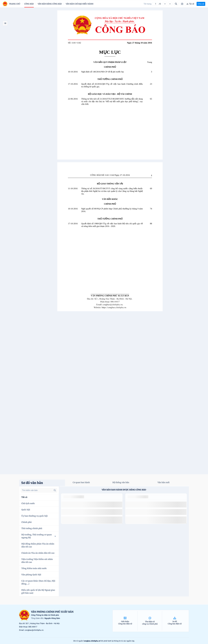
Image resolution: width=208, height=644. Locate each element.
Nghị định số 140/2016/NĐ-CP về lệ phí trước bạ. (103, 72)
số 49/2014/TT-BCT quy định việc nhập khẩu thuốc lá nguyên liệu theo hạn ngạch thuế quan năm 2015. (89, 504)
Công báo (29, 4)
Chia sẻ (201, 4)
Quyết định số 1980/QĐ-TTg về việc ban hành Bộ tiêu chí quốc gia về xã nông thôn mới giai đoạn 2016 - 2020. (112, 225)
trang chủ (15, 4)
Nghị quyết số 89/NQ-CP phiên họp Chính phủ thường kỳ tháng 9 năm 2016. (112, 210)
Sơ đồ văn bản (32, 483)
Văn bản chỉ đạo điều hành (80, 4)
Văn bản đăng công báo (50, 4)
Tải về (190, 4)
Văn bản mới (164, 483)
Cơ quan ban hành (81, 483)
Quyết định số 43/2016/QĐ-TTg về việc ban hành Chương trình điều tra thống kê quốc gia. (112, 85)
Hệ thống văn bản (121, 483)
